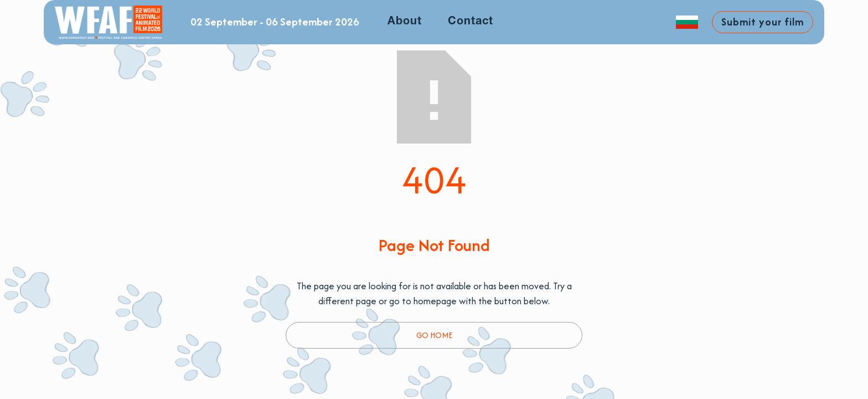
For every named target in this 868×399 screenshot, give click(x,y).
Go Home (434, 335)
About (405, 22)
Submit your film (763, 22)
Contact (471, 22)
